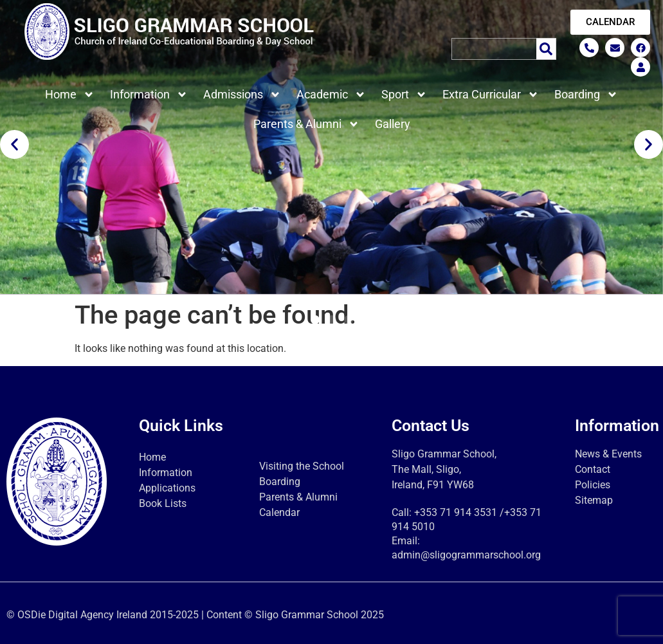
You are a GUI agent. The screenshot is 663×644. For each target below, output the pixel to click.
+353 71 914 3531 (456, 512)
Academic (331, 95)
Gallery (393, 124)
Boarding (586, 95)
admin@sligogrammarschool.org (466, 555)
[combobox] (494, 49)
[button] (14, 144)
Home (70, 95)
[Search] (546, 49)
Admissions (242, 95)
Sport (404, 95)
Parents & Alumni (306, 124)
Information (149, 95)
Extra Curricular (491, 95)
